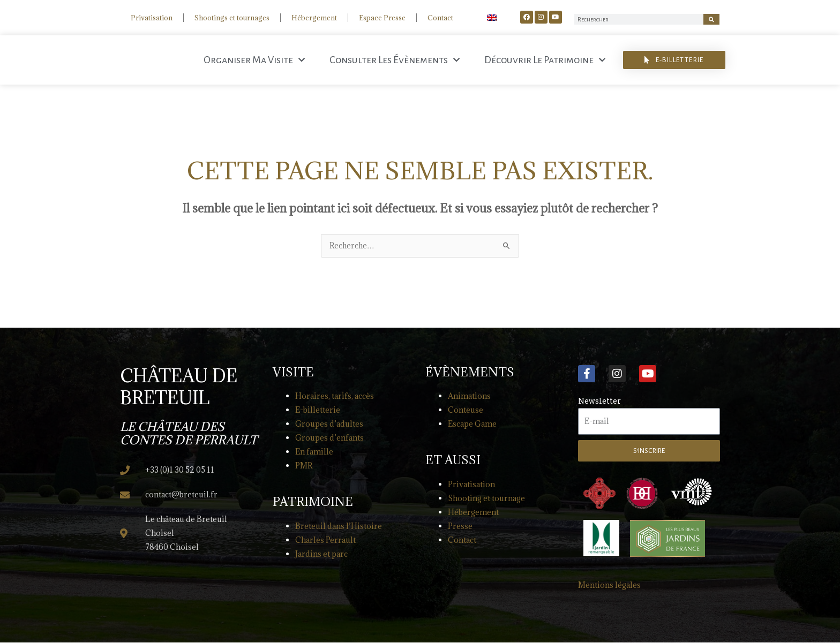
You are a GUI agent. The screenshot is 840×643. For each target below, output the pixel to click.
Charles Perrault (325, 540)
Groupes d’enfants (329, 438)
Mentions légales (609, 585)
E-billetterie (318, 410)
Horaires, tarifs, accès (335, 396)
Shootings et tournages (232, 18)
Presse (460, 527)
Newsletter (599, 401)
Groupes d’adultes (329, 424)
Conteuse (466, 410)
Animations (469, 396)
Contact (440, 18)
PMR (304, 466)
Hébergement (314, 18)
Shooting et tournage (486, 499)
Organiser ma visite (254, 60)
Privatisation (152, 18)
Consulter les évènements (395, 60)
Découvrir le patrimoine (545, 60)
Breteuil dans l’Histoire (339, 527)
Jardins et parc (321, 554)
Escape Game (472, 424)
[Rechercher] (711, 19)
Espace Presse (382, 18)
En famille (314, 452)
